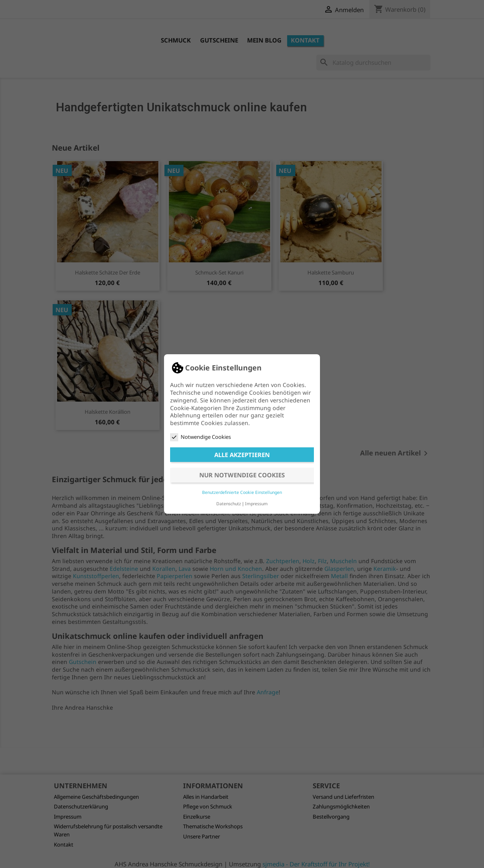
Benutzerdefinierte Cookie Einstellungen (242, 492)
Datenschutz (229, 504)
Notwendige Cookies (200, 437)
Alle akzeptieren (242, 455)
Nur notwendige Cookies (242, 475)
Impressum (256, 504)
